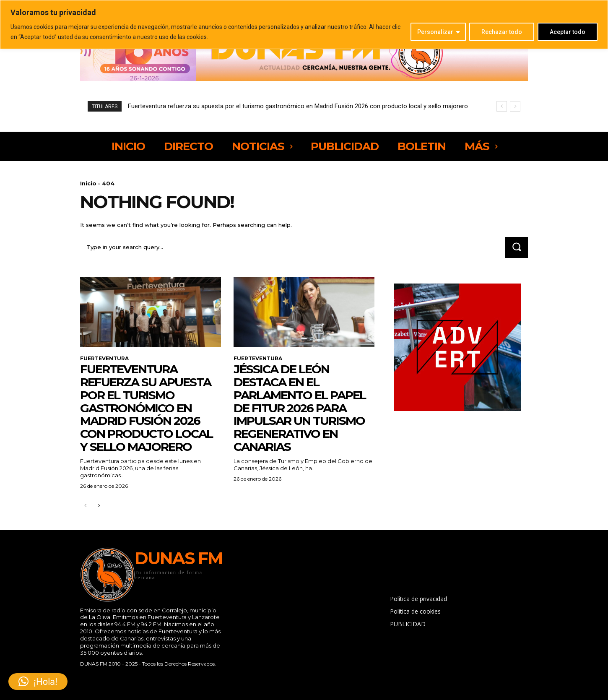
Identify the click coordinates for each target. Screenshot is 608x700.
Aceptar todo (568, 32)
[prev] (502, 106)
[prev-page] (85, 506)
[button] (38, 682)
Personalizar (435, 32)
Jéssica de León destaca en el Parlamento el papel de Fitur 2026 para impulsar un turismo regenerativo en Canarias (300, 408)
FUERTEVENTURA (104, 359)
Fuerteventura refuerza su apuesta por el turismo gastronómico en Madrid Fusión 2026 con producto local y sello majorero (298, 106)
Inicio (88, 183)
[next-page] (99, 506)
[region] (304, 25)
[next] (515, 106)
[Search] (517, 247)
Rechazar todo (502, 32)
